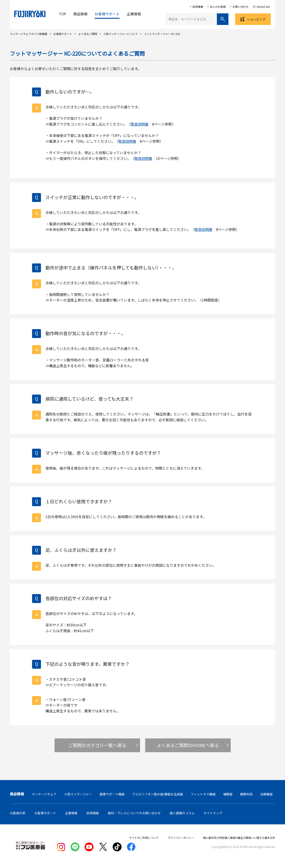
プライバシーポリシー (181, 838)
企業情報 (134, 14)
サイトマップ (213, 813)
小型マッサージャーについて (121, 34)
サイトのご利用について (144, 838)
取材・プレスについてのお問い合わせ (134, 813)
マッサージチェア (44, 794)
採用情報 (198, 7)
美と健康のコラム (182, 813)
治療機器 (266, 794)
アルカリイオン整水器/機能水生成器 (158, 794)
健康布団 (246, 794)
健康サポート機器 (112, 794)
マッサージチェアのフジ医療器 (28, 34)
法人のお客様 (218, 7)
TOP (62, 14)
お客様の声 (18, 813)
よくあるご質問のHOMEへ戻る (188, 745)
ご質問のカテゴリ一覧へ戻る (97, 745)
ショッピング (256, 19)
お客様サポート (107, 14)
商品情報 (80, 14)
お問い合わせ (240, 7)
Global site (263, 7)
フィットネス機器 (203, 794)
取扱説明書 (140, 124)
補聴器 (228, 794)
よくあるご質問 (88, 34)
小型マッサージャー (78, 794)
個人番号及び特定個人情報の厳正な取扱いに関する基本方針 (239, 838)
